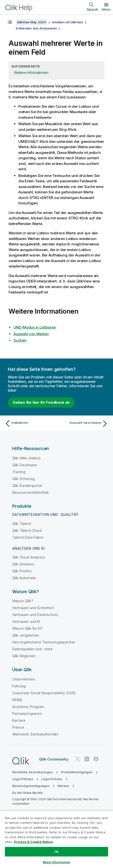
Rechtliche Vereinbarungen (32, 772)
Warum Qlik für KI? (28, 628)
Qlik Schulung (23, 479)
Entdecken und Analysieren (36, 28)
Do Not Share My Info (28, 793)
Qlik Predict (22, 571)
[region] (56, 839)
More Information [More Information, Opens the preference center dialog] (56, 862)
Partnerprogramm (27, 714)
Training (19, 472)
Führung (19, 686)
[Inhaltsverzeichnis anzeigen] (10, 22)
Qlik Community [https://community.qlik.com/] (54, 759)
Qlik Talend (22, 524)
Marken (63, 786)
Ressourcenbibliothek (31, 492)
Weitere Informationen (31, 73)
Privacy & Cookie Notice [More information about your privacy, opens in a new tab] (33, 842)
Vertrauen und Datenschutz (35, 615)
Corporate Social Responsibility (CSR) (44, 693)
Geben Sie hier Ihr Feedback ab (41, 402)
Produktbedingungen (77, 772)
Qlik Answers (23, 564)
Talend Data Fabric (28, 537)
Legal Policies (23, 779)
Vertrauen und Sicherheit (33, 608)
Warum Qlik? (23, 601)
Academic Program (28, 707)
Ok (56, 852)
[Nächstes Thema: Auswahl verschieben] (83, 424)
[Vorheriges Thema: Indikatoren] (30, 424)
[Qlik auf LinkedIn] (87, 759)
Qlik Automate (24, 578)
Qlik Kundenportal (27, 486)
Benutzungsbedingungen (31, 786)
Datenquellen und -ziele (32, 649)
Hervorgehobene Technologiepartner (44, 642)
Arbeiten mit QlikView (68, 22)
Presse (18, 727)
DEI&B (17, 700)
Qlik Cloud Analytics (29, 557)
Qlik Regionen (24, 656)
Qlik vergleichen (26, 635)
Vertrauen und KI (26, 621)
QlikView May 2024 (31, 22)
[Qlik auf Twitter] (78, 759)
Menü (106, 9)
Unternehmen (24, 679)
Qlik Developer (25, 465)
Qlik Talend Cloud (27, 530)
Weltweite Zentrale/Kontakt (35, 734)
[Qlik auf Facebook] (96, 759)
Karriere (19, 720)
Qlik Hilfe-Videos (26, 458)
